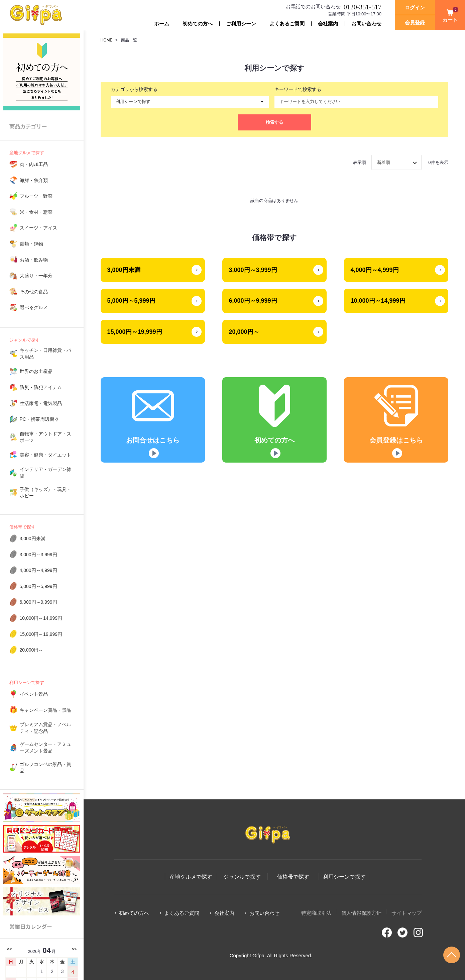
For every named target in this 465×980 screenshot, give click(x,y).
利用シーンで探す (27, 682)
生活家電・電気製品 (41, 403)
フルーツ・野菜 (36, 196)
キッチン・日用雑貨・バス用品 (45, 354)
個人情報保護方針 (361, 913)
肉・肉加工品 (34, 164)
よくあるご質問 (287, 24)
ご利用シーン (241, 24)
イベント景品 (34, 694)
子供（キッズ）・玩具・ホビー (45, 493)
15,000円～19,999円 (41, 634)
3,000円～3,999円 (38, 555)
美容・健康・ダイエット (45, 455)
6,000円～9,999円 (38, 602)
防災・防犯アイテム (41, 387)
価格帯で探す (22, 527)
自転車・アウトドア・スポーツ (45, 437)
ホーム (162, 24)
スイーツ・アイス (38, 228)
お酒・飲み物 (34, 260)
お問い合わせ (366, 24)
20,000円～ (32, 650)
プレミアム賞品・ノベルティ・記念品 (45, 728)
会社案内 (328, 24)
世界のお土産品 (36, 371)
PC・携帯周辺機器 (39, 419)
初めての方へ (198, 24)
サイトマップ (406, 913)
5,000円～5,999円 (38, 586)
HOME (107, 40)
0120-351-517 (363, 7)
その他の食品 (34, 292)
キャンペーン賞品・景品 (45, 710)
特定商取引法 (316, 913)
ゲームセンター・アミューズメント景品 (45, 748)
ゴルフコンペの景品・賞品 (45, 768)
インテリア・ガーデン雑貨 (45, 473)
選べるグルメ (34, 307)
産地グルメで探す (27, 153)
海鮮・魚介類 (34, 180)
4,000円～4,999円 (38, 570)
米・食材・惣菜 (36, 212)
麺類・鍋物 (31, 244)
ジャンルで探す (25, 340)
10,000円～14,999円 (41, 618)
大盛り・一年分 (36, 276)
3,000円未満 (33, 538)
